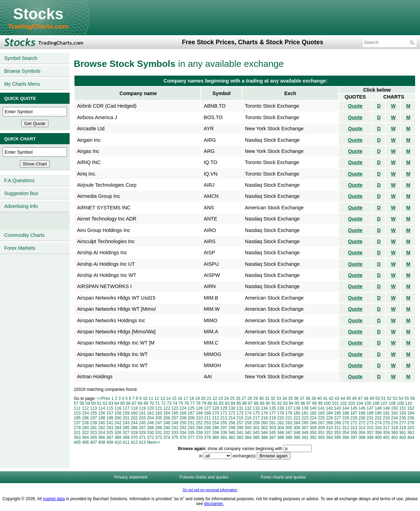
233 (386, 418)
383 (240, 438)
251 (191, 423)
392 (313, 438)
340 (232, 433)
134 (264, 408)
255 (224, 423)
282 (102, 428)
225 (321, 418)
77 (192, 403)
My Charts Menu (22, 84)
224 (313, 418)
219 (272, 418)
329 (142, 433)
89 (262, 403)
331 (159, 433)
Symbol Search (21, 58)
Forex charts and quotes (283, 477)
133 (256, 408)
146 (362, 408)
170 (215, 413)
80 (210, 403)
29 (256, 398)
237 (77, 423)
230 (362, 418)
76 (186, 403)
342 (248, 433)
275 (386, 423)
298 (232, 428)
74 (175, 403)
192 (395, 413)
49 (372, 398)
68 (140, 403)
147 (370, 408)
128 (215, 408)
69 (146, 403)
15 (174, 398)
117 (126, 408)
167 (191, 413)
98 (314, 403)
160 (134, 413)
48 (366, 398)
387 (272, 438)
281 (94, 428)
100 (327, 403)
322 (85, 433)
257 (240, 423)
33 (279, 398)
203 (142, 418)
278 (411, 423)
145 (354, 408)
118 (134, 408)
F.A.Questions (19, 180)
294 (199, 428)
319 (403, 428)
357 (370, 433)
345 (272, 433)
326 (118, 433)
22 (215, 398)
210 (199, 418)
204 (150, 418)
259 (256, 423)
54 (401, 398)
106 (376, 403)
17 (186, 398)
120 (150, 408)
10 (145, 398)
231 (370, 418)
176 (264, 413)
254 (215, 423)
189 (370, 413)
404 (411, 438)
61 (99, 403)
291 (175, 428)
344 (264, 433)
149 (386, 408)
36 (296, 398)
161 (142, 413)
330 (150, 433)
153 (77, 413)
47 (360, 398)
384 (248, 438)
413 (142, 442)
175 (256, 413)
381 (224, 438)
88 (256, 403)
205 (159, 418)
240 (102, 423)
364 (85, 438)
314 (362, 428)
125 (191, 408)
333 (175, 433)
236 (411, 418)
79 (204, 403)
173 (240, 413)
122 (167, 408)
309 (321, 428)
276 (395, 423)
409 (110, 442)
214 (232, 418)
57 (76, 403)
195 (77, 418)
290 (167, 428)
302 (264, 428)
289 (159, 428)
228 (346, 418)
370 (134, 438)
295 (207, 428)
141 (321, 408)
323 (94, 433)
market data (54, 499)
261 (272, 423)
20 (203, 398)
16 (180, 398)
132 (248, 408)
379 (207, 438)
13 (162, 398)
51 (383, 398)
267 (321, 423)
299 (240, 428)
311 (338, 428)
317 (386, 428)
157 (110, 413)
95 (297, 403)
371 (142, 438)
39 (314, 398)
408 (102, 442)
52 (389, 398)
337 (207, 433)
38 (308, 398)
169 (207, 413)
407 (94, 442)
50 (378, 398)
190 (378, 413)
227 (338, 418)
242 (118, 423)
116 (118, 408)
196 (85, 418)
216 (248, 418)
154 (85, 413)
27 (244, 398)
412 (134, 442)
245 (142, 423)
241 (110, 423)
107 (384, 403)
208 (183, 418)
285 (126, 428)
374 (167, 438)
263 (289, 423)
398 (362, 438)
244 (134, 423)
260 (264, 423)
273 (370, 423)
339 (224, 433)
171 (224, 413)
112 (85, 408)
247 (159, 423)
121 (159, 408)
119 (142, 408)
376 (183, 438)
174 (248, 413)
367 (110, 438)
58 (82, 403)
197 (94, 418)
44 (343, 398)
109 (401, 403)
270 (346, 423)
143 (338, 408)
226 (330, 418)
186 (346, 413)
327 (126, 433)
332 (167, 433)
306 (297, 428)
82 (221, 403)
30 (261, 398)
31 (267, 398)
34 (284, 398)
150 (395, 408)
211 (207, 418)
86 (244, 403)
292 (183, 428)
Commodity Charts (24, 235)
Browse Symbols (22, 71)
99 (320, 403)
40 (319, 398)
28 (250, 398)
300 (248, 428)
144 (346, 408)
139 (305, 408)
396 (346, 438)
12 (157, 398)
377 (191, 438)
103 (351, 403)
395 (338, 438)
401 (386, 438)
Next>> (154, 442)
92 (280, 403)
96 (303, 403)
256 (232, 423)
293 (191, 428)
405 (77, 442)
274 (378, 423)
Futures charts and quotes (204, 477)
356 (362, 433)
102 (343, 403)
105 (368, 403)
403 (403, 438)
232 (378, 418)
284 (118, 428)
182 (313, 413)
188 (362, 413)
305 (289, 428)
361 (403, 433)
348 (297, 433)
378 (199, 438)
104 (360, 403)
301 (256, 428)
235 (403, 418)
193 (403, 413)
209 (191, 418)
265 (305, 423)
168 (199, 413)
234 (395, 418)
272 (362, 423)
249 (175, 423)
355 (354, 433)
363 (77, 438)
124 (183, 408)
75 (181, 403)
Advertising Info (21, 206)
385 (256, 438)
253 (207, 423)
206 (167, 418)
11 (151, 398)
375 (175, 438)
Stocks (38, 14)
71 (157, 403)
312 (346, 428)
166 (183, 413)
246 (150, 423)
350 (313, 433)
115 (110, 408)
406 (85, 442)
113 (94, 408)
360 (395, 433)
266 (313, 423)
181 (305, 413)
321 (77, 433)
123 (175, 408)
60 (93, 403)
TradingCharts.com (38, 26)
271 (354, 423)
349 (305, 433)
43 (337, 398)
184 (330, 413)
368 (118, 438)
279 (77, 428)
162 (150, 413)
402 (395, 438)
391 (305, 438)
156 (102, 413)
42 (331, 398)
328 (134, 433)
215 (240, 418)
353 (338, 433)
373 (159, 438)
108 (392, 403)
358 (378, 433)
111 (77, 408)
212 (215, 418)
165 (175, 413)
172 (232, 413)
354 (346, 433)
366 (102, 438)
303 (272, 428)
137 (289, 408)
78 (198, 403)
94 (291, 403)
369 (126, 438)
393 (321, 438)
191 (386, 413)
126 (199, 408)
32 (273, 398)
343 (256, 433)
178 (280, 413)
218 (264, 418)
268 (330, 423)
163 (159, 413)
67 (134, 403)
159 (126, 413)
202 (134, 418)
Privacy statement (131, 477)
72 (163, 403)
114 (102, 408)
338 (215, 433)
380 (215, 438)
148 (378, 408)
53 (395, 398)
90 (268, 403)
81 (216, 403)
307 (305, 428)
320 (411, 428)
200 (118, 418)
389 (289, 438)
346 (280, 433)
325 (110, 433)
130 (232, 408)
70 (152, 403)
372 (150, 438)
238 (85, 423)
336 (199, 433)
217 (256, 418)
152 (411, 408)
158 (118, 413)
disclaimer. (214, 504)
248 (167, 423)
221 (289, 418)
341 (240, 433)
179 (289, 413)
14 (168, 398)
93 (285, 403)
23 (221, 398)
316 (378, 428)
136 (280, 408)
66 (128, 403)
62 (105, 403)
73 (169, 403)
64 (117, 403)
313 (354, 428)
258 (248, 423)
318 (395, 428)
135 (272, 408)
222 (297, 418)
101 (335, 403)
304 (280, 428)
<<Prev (104, 398)
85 (239, 403)
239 (94, 423)
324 (102, 433)
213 (224, 418)
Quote (355, 106)
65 (123, 403)
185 (338, 413)
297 (224, 428)
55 (407, 398)
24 (226, 398)
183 (321, 413)
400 (378, 438)
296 (215, 428)
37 (302, 398)
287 (142, 428)
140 (313, 408)
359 (386, 433)
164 (167, 413)
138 (297, 408)
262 (280, 423)
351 (321, 433)
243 (126, 423)
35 (290, 398)
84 (233, 403)
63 (111, 403)
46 (354, 398)
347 (289, 433)
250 (183, 423)
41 (325, 398)
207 (175, 418)
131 (240, 408)
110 (409, 403)
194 (411, 413)
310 (330, 428)
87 (250, 403)
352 (330, 433)
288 (150, 428)
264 (297, 423)
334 (183, 433)
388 (280, 438)
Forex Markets (20, 248)
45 (348, 398)
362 (411, 433)
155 (94, 413)
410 (118, 442)
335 (191, 433)
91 (274, 403)
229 (354, 418)
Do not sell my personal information (210, 490)
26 (238, 398)
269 (338, 423)
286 (134, 428)
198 (102, 418)
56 (413, 398)
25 (232, 398)
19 (197, 398)
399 (370, 438)
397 (354, 438)
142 (330, 408)
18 (192, 398)
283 (110, 428)
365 (94, 438)
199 (110, 418)
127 (207, 408)
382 (232, 438)
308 (313, 428)
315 (370, 428)
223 (305, 418)
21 (209, 398)
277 (403, 423)
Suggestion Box (21, 193)
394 (330, 438)
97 (308, 403)
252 (199, 423)
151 (403, 408)
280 (85, 428)
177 (272, 413)
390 (297, 438)
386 (264, 438)
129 (224, 408)
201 (126, 418)
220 (280, 418)
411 (126, 442)
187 (354, 413)
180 (297, 413)
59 (88, 403)
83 (227, 403)
